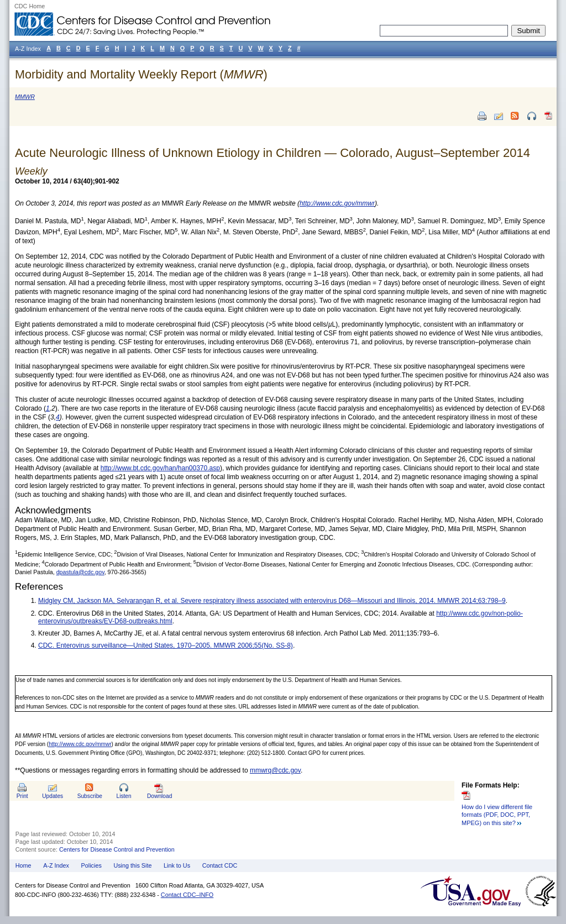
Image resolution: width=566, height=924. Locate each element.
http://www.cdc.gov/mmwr (80, 744)
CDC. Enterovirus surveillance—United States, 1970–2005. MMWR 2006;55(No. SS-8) (166, 645)
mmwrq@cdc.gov (275, 770)
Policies (91, 865)
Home (23, 865)
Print (22, 796)
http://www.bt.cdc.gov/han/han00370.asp (160, 468)
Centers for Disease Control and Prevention (117, 849)
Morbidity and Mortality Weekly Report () (141, 74)
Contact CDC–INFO (187, 895)
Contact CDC (220, 865)
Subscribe (90, 796)
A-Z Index (56, 865)
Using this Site (132, 865)
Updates (53, 796)
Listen (124, 796)
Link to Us (177, 865)
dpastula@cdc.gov (80, 572)
